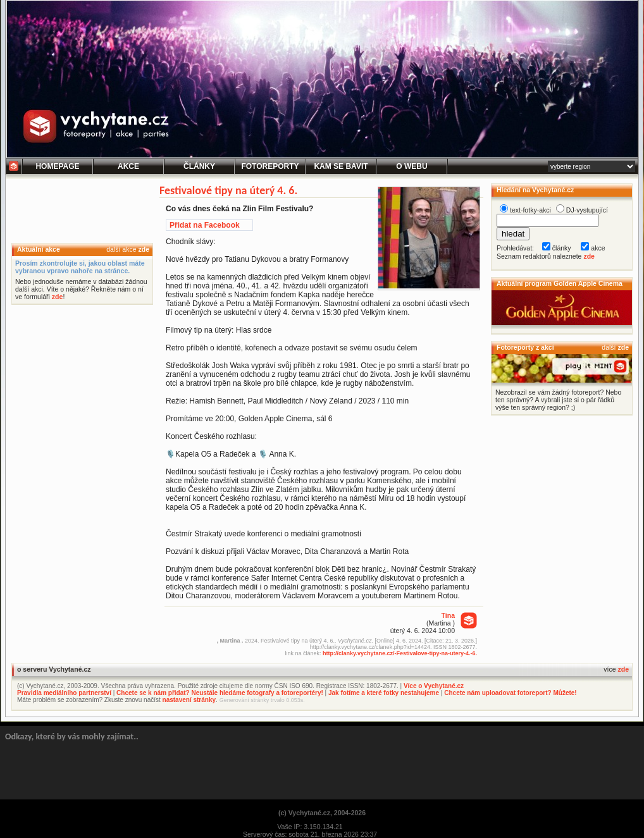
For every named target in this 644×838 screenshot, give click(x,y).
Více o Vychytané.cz (434, 686)
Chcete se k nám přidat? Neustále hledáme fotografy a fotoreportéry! (220, 693)
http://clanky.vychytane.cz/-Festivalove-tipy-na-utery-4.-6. (400, 653)
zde (144, 249)
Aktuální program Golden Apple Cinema (560, 283)
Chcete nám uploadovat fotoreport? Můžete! (510, 693)
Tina (448, 615)
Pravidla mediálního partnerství (64, 693)
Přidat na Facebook (205, 225)
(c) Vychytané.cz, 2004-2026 (322, 813)
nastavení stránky (189, 700)
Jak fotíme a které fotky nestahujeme (384, 693)
